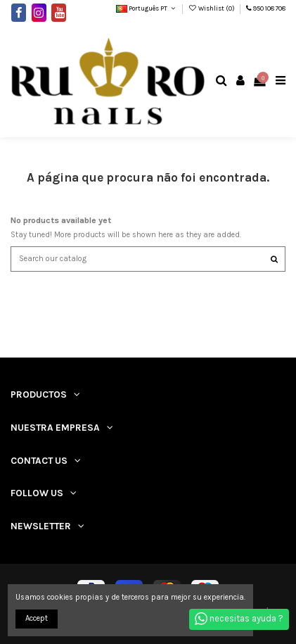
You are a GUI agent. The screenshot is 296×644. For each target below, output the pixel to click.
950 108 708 (269, 8)
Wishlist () (212, 8)
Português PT (147, 8)
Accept (37, 618)
